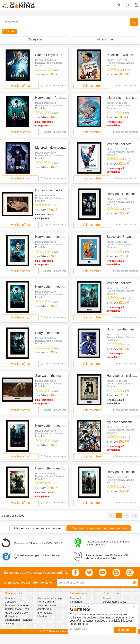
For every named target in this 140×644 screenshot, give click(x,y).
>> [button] (134, 516)
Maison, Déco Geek (16, 613)
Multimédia (11, 616)
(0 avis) (55, 70)
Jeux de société (47, 605)
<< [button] (111, 516)
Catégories (35, 39)
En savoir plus (78, 629)
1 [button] (119, 516)
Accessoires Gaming (50, 598)
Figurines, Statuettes (17, 605)
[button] (10, 31)
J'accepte (125, 630)
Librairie (42, 616)
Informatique (45, 613)
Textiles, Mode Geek (17, 609)
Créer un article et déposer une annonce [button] (99, 528)
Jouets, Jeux (45, 609)
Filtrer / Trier (105, 39)
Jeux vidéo (11, 598)
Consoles (10, 602)
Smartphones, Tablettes (19, 620)
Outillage (10, 623)
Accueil (107, 598)
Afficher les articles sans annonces (38, 528)
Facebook (76, 598)
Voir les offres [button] (20, 86)
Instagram (76, 602)
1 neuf (38, 75)
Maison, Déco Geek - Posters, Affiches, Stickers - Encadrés (49, 63)
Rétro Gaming (46, 602)
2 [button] (126, 516)
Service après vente (114, 602)
